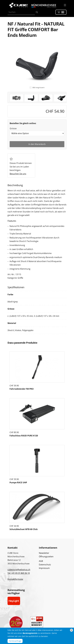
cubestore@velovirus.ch (19, 570)
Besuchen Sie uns (18, 174)
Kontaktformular (15, 579)
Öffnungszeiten (46, 557)
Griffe (20, 278)
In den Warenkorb (37, 144)
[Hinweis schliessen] (71, 630)
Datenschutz (45, 565)
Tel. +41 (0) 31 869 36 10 (19, 573)
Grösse (13, 128)
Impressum (44, 568)
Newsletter (44, 553)
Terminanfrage (15, 641)
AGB (41, 561)
